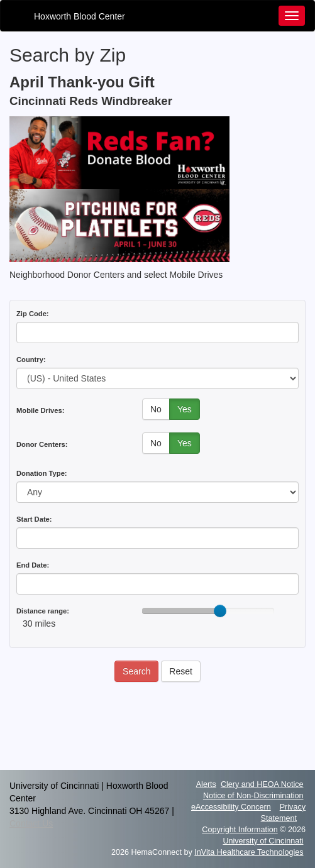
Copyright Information (240, 830)
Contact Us (31, 823)
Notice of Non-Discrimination (253, 796)
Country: (31, 360)
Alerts (206, 784)
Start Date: (34, 519)
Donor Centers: (42, 444)
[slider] (220, 611)
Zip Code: (33, 314)
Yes (185, 409)
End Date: (33, 565)
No (156, 409)
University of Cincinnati (263, 841)
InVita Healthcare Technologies (249, 852)
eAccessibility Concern (231, 807)
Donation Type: (42, 473)
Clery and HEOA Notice (262, 784)
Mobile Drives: (40, 410)
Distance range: (43, 611)
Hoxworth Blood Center (80, 16)
